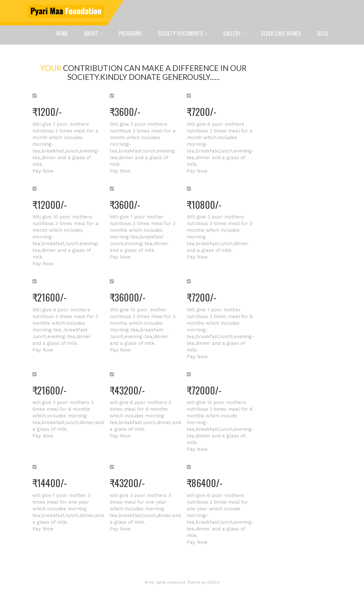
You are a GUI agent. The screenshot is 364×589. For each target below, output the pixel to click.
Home (62, 33)
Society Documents (180, 33)
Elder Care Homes (281, 33)
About (91, 33)
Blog (323, 33)
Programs (130, 33)
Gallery (232, 33)
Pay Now (43, 171)
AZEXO (213, 582)
